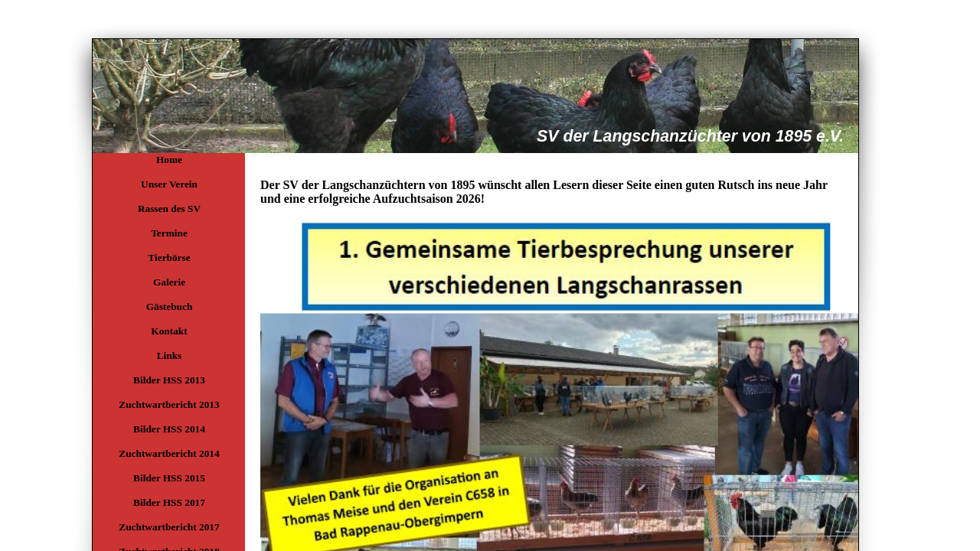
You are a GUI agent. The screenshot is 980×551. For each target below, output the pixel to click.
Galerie (169, 282)
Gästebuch (170, 306)
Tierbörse (169, 258)
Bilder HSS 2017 (169, 502)
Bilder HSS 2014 (169, 429)
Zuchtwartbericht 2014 (169, 453)
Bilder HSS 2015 (169, 478)
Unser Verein (169, 184)
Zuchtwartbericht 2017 (169, 527)
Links (170, 355)
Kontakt (169, 331)
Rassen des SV (169, 209)
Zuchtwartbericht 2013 (169, 404)
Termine (169, 233)
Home (169, 160)
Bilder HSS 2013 (169, 380)
